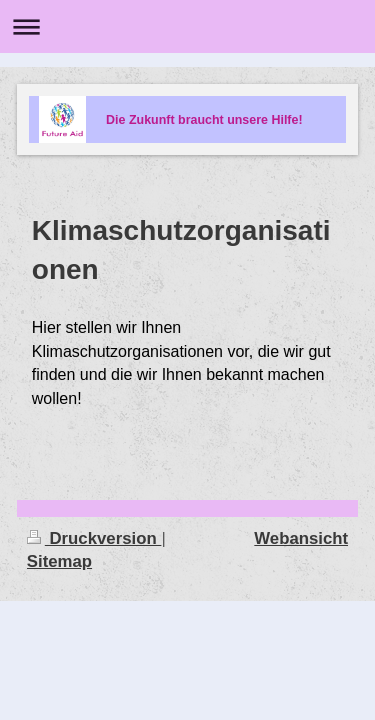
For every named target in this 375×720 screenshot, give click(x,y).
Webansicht (301, 538)
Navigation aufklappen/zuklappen (187, 26)
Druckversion (94, 538)
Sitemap (59, 561)
